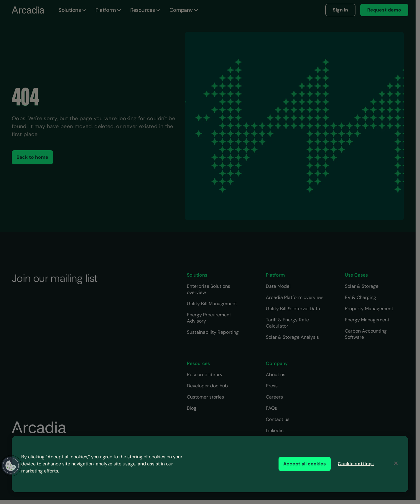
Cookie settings (356, 464)
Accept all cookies (305, 464)
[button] (11, 466)
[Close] (396, 463)
